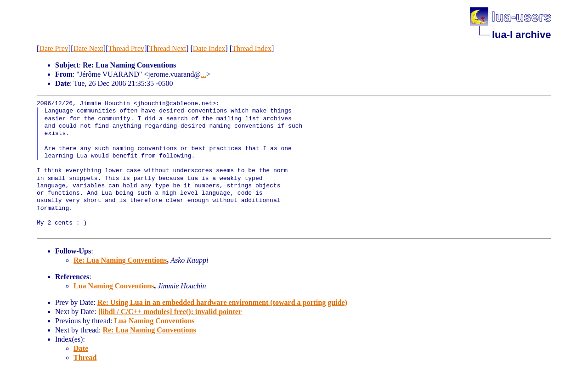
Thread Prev (126, 48)
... (204, 74)
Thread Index (252, 48)
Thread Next (168, 48)
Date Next (88, 48)
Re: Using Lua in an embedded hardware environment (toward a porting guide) (222, 302)
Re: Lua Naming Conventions (120, 260)
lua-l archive (521, 35)
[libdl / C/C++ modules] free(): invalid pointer (170, 312)
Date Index (209, 48)
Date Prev (54, 48)
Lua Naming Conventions (114, 286)
